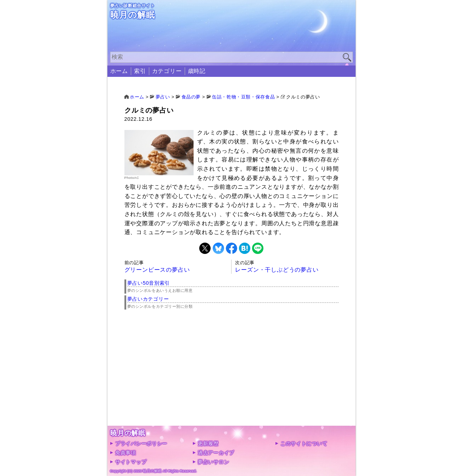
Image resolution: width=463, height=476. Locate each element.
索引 (140, 71)
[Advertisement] (232, 376)
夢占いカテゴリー (148, 299)
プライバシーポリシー (141, 443)
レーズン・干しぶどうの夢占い (277, 270)
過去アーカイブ (216, 453)
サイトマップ (131, 462)
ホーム (119, 71)
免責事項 (126, 453)
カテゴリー (167, 71)
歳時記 (197, 71)
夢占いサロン (213, 462)
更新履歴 (208, 443)
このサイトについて (304, 443)
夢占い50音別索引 (149, 283)
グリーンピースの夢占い (157, 270)
